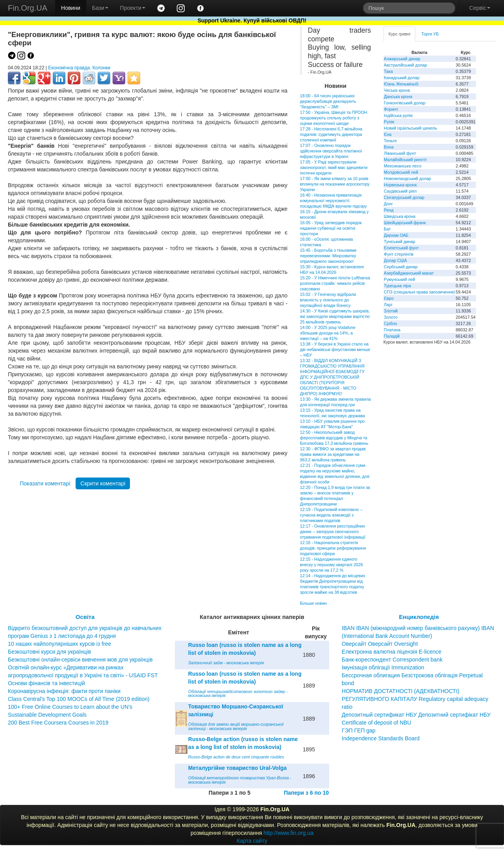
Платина (392, 330)
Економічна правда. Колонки (79, 68)
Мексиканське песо (403, 166)
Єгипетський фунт (401, 248)
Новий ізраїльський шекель (410, 128)
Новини (71, 8)
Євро (389, 298)
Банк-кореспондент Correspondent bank (392, 660)
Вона (389, 147)
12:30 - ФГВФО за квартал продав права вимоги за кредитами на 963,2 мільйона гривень (333, 454)
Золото (391, 317)
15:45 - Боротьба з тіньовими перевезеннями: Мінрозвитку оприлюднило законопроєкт (328, 256)
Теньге (390, 141)
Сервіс (480, 8)
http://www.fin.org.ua (288, 833)
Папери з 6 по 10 (306, 793)
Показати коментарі (45, 483)
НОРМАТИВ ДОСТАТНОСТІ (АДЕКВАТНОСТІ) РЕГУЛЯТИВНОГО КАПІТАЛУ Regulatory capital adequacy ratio (415, 699)
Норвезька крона (400, 185)
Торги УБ (430, 34)
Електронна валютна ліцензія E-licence (392, 652)
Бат (387, 229)
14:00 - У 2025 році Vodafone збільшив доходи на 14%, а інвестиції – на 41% (328, 333)
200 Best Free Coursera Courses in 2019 (58, 723)
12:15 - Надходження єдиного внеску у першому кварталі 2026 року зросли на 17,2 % (332, 565)
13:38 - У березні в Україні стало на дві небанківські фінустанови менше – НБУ (335, 349)
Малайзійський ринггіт (405, 160)
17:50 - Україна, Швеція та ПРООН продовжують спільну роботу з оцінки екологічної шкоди (334, 118)
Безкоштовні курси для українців (49, 652)
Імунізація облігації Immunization (383, 667)
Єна (388, 134)
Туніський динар (400, 242)
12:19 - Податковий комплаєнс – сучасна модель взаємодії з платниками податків (331, 515)
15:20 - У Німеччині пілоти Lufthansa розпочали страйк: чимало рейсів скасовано (335, 283)
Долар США (396, 260)
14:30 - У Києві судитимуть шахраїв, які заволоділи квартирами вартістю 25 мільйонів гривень (335, 316)
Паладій (392, 336)
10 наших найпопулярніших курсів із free (59, 644)
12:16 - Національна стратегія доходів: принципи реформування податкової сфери (333, 548)
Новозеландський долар (408, 178)
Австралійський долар (406, 65)
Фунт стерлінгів (399, 254)
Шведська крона (400, 216)
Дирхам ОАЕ (396, 235)
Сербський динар (401, 267)
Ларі (388, 305)
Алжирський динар (402, 59)
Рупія (389, 122)
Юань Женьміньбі (401, 84)
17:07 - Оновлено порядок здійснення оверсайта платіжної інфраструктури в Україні (331, 151)
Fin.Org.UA (28, 8)
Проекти (133, 8)
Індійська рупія (398, 115)
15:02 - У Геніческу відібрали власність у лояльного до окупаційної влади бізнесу (328, 300)
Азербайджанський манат (409, 273)
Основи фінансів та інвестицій (46, 683)
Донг (388, 204)
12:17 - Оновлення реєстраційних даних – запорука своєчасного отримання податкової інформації (333, 531)
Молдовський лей (401, 172)
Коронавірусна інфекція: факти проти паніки (64, 691)
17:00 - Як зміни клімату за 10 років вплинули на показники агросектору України (335, 184)
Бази (100, 8)
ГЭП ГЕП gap (359, 730)
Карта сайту (252, 841)
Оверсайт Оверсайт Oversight (380, 644)
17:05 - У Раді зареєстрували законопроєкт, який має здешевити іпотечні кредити (334, 167)
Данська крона (398, 97)
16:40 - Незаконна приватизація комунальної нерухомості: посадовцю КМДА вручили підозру (334, 201)
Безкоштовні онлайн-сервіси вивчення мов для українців (80, 660)
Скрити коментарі (103, 483)
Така (388, 71)
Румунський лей (399, 279)
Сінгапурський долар (404, 197)
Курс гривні (399, 34)
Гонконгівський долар (405, 103)
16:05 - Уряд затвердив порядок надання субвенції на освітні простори (331, 228)
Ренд (389, 210)
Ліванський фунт (400, 153)
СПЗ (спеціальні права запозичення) (420, 292)
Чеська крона (397, 90)
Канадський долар (402, 78)
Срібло (391, 323)
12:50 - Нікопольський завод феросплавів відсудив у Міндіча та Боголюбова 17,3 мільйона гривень (334, 438)
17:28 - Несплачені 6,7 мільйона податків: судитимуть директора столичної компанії (331, 134)
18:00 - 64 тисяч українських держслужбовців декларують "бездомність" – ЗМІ (328, 101)
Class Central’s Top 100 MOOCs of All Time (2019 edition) (79, 699)
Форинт (391, 109)
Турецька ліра (397, 286)
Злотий (391, 311)
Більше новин (313, 603)
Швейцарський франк (405, 223)
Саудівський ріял (400, 191)
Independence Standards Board (381, 738)
